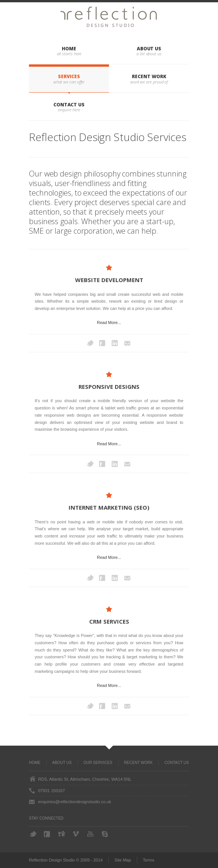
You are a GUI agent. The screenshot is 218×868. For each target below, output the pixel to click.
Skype (106, 834)
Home (69, 49)
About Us (149, 49)
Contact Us (69, 105)
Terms (149, 860)
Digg (62, 834)
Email (128, 343)
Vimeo (77, 834)
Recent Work (149, 76)
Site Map (123, 860)
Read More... (109, 322)
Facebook (103, 343)
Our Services (98, 763)
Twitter (90, 343)
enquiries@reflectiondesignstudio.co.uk (75, 802)
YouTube (91, 834)
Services (69, 76)
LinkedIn (115, 343)
